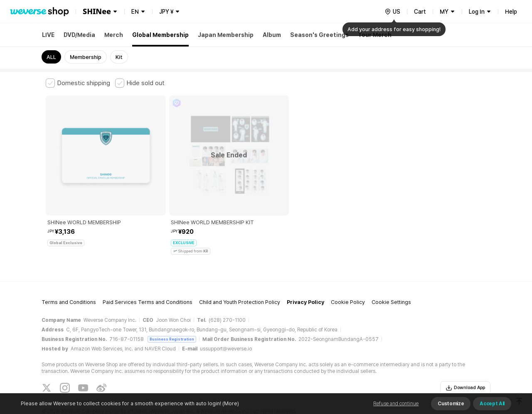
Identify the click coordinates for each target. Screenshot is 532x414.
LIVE (48, 35)
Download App (465, 360)
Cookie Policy (348, 275)
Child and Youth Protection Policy (240, 275)
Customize (451, 404)
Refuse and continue (396, 404)
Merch (114, 35)
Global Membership (160, 35)
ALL (51, 57)
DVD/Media (79, 35)
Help (511, 12)
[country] (392, 12)
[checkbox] (78, 83)
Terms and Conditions (69, 275)
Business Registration (172, 312)
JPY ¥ (166, 12)
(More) (230, 403)
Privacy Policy (305, 275)
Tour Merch (375, 35)
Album (272, 35)
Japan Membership (226, 35)
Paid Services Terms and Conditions (148, 275)
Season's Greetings (319, 35)
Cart (420, 12)
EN (135, 12)
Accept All (492, 404)
